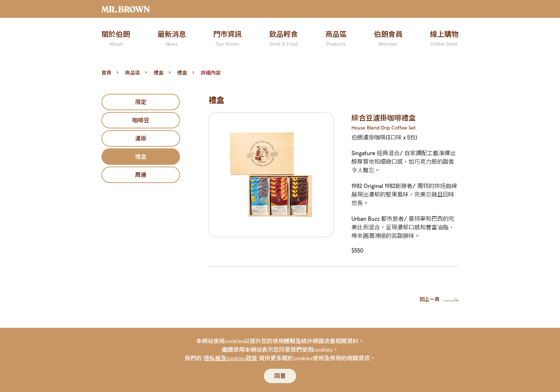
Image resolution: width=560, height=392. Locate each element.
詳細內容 (211, 73)
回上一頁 (430, 299)
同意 (280, 376)
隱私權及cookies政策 (230, 358)
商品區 (132, 73)
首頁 (106, 73)
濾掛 (141, 138)
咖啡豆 (141, 120)
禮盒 (159, 73)
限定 (141, 102)
